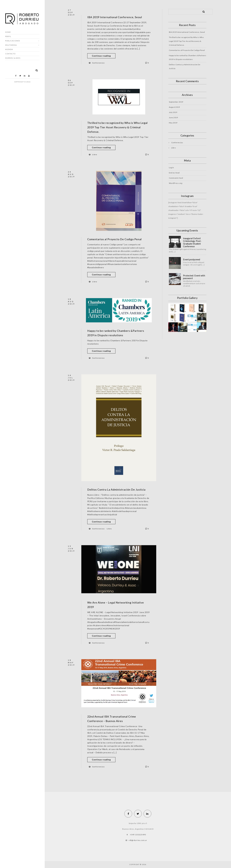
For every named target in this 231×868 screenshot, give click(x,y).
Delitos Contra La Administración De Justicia (116, 490)
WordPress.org (176, 183)
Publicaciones (13, 41)
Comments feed (176, 178)
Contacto (10, 54)
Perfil (8, 36)
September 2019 (176, 102)
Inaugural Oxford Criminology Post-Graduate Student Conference (192, 242)
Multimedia (11, 45)
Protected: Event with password (194, 277)
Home (8, 32)
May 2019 (173, 123)
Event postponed (192, 259)
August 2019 (174, 107)
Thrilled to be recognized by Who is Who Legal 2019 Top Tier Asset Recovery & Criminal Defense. (117, 127)
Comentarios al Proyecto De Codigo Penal (114, 239)
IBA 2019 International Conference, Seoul (115, 17)
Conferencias (98, 63)
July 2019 (173, 112)
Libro (95, 154)
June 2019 (173, 118)
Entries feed (174, 173)
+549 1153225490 (138, 835)
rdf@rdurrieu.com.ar (138, 840)
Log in (171, 168)
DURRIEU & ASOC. (13, 58)
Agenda (9, 49)
